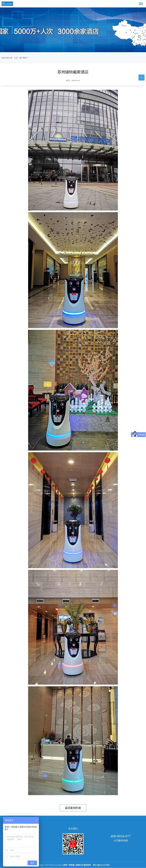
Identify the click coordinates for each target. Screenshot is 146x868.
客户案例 (23, 58)
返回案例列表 (73, 808)
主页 (16, 58)
